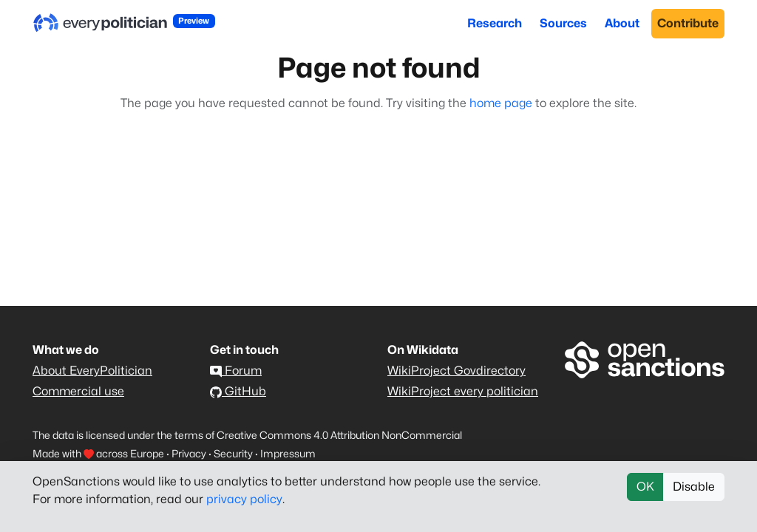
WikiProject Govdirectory (456, 371)
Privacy (189, 453)
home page (501, 103)
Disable (694, 487)
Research (495, 23)
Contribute (688, 23)
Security (233, 453)
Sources (563, 23)
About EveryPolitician (92, 371)
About (622, 23)
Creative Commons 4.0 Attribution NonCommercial (339, 435)
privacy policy (244, 499)
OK (645, 487)
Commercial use (78, 391)
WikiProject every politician (463, 391)
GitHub (238, 391)
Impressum (288, 453)
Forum (236, 371)
